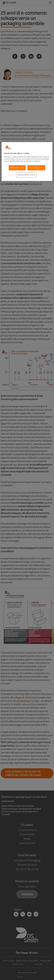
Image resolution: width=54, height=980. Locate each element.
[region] (27, 162)
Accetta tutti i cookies (36, 168)
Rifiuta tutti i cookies (17, 168)
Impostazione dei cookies (26, 175)
